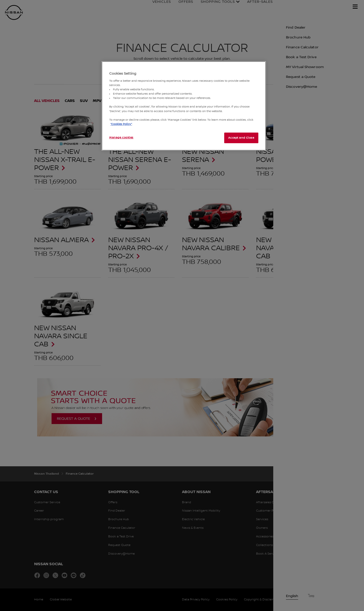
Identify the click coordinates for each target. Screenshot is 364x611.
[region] (184, 106)
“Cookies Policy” (121, 124)
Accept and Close (241, 138)
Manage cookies (121, 138)
